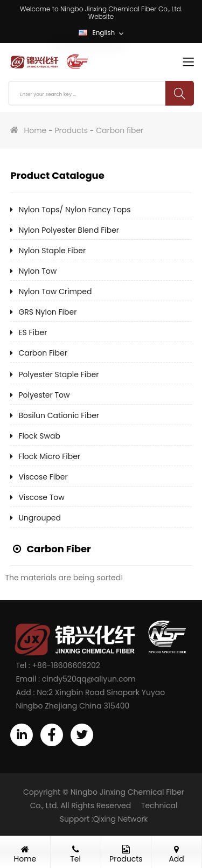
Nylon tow (37, 271)
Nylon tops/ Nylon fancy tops (74, 210)
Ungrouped (40, 518)
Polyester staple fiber (58, 374)
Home (36, 130)
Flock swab (39, 436)
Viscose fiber (43, 477)
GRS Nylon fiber (47, 312)
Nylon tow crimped (55, 291)
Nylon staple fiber (52, 251)
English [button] (101, 33)
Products (71, 130)
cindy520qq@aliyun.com (89, 679)
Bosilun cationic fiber (59, 415)
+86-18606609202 (66, 665)
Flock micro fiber (49, 456)
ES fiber (33, 332)
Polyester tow (44, 395)
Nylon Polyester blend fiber (69, 230)
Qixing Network (121, 819)
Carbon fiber (120, 130)
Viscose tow (41, 497)
